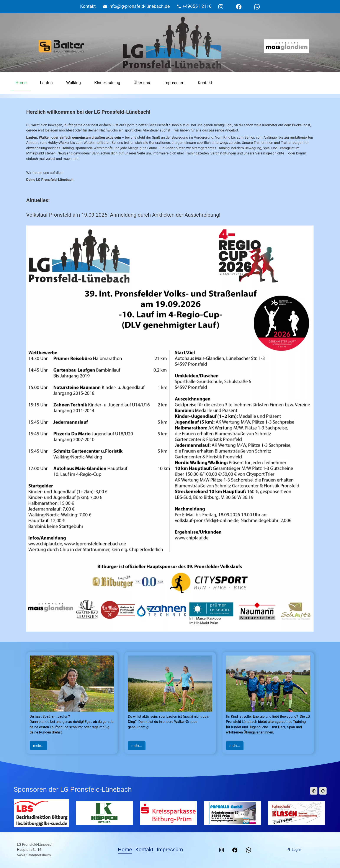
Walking (74, 83)
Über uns (142, 83)
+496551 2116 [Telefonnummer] (197, 6)
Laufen (47, 83)
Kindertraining (107, 83)
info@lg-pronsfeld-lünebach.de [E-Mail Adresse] (139, 6)
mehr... (38, 746)
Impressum (174, 83)
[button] (314, 791)
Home (21, 83)
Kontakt (205, 83)
